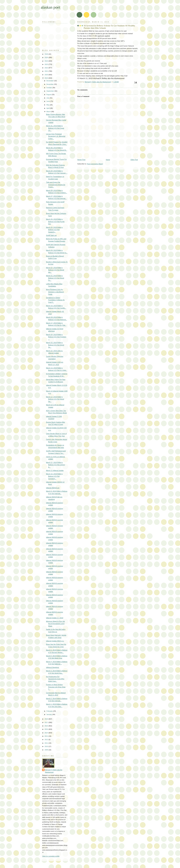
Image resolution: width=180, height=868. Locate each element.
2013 (47, 736)
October (49, 88)
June (48, 101)
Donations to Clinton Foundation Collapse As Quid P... (55, 300)
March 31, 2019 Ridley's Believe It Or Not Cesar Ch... (55, 128)
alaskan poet (50, 7)
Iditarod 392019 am (53, 488)
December (50, 81)
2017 (47, 722)
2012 (47, 740)
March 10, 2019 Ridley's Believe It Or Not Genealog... (54, 476)
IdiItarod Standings (53, 667)
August (49, 95)
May (48, 105)
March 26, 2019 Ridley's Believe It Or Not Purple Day (55, 222)
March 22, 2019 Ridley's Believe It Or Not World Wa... (55, 270)
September (50, 91)
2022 (47, 68)
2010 (47, 746)
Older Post (134, 160)
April (48, 108)
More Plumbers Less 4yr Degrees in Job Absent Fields (55, 292)
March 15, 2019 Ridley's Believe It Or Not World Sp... (55, 345)
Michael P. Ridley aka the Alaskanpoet (54, 771)
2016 (47, 726)
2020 (47, 75)
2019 (47, 78)
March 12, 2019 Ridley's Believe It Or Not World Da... (55, 399)
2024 (47, 61)
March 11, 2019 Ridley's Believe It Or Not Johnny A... (56, 465)
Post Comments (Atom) (95, 164)
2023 (47, 64)
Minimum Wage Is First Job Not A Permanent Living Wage (55, 624)
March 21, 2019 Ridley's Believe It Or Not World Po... (55, 278)
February (50, 711)
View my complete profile (51, 856)
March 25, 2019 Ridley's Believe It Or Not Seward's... (54, 230)
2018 (47, 719)
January (49, 714)
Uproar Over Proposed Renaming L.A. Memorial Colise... (56, 136)
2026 (47, 54)
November (50, 84)
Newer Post (81, 160)
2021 (47, 71)
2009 (47, 750)
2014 (47, 733)
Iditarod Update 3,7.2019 (55, 618)
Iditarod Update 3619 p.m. (55, 641)
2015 (47, 729)
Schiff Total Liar (51, 235)
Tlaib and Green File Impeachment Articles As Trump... (56, 185)
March (49, 112)
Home (108, 160)
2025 (47, 57)
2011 (47, 743)
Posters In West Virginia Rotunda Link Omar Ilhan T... (56, 687)
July (48, 98)
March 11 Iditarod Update (55, 470)
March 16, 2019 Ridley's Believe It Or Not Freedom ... (56, 337)
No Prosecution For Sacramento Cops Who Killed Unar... (55, 679)
